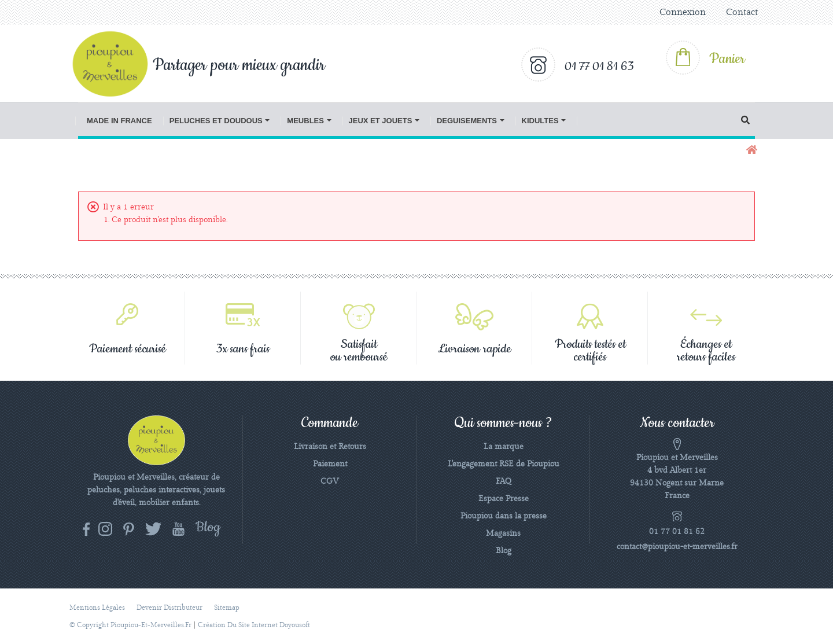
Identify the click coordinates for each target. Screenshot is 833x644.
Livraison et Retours (330, 447)
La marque (504, 447)
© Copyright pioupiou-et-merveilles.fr (130, 625)
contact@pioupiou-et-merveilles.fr (677, 547)
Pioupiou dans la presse (504, 516)
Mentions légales (97, 608)
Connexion (683, 12)
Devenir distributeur (169, 608)
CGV (330, 481)
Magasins (503, 533)
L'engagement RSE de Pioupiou (504, 464)
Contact (742, 12)
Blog (504, 551)
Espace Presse (504, 499)
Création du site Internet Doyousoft (254, 625)
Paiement (330, 464)
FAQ (504, 481)
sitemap (227, 608)
